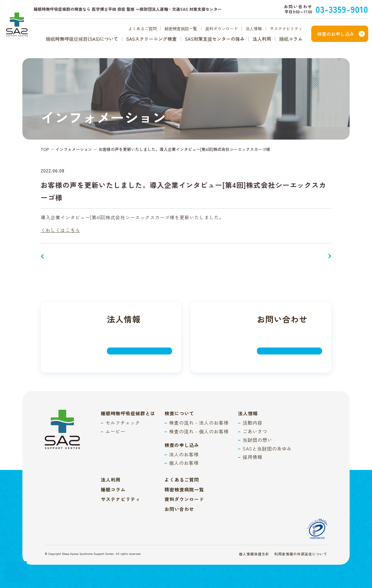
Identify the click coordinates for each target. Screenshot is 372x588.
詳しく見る (127, 350)
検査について (179, 413)
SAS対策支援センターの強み (215, 39)
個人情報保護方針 (254, 554)
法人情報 (254, 28)
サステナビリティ (286, 28)
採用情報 (253, 457)
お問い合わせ (179, 509)
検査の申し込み (182, 445)
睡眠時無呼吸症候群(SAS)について (82, 39)
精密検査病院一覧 (181, 28)
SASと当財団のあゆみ (267, 448)
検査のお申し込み (336, 34)
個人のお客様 (184, 463)
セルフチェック (123, 423)
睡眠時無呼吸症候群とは (128, 413)
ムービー (115, 431)
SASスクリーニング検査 (151, 39)
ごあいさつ (255, 431)
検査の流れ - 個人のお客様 (199, 431)
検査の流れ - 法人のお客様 (199, 423)
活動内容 (253, 423)
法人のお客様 (184, 454)
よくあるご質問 (142, 28)
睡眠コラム (291, 39)
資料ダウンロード (221, 28)
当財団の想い (257, 440)
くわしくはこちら (60, 230)
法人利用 (262, 39)
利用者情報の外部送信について (301, 554)
